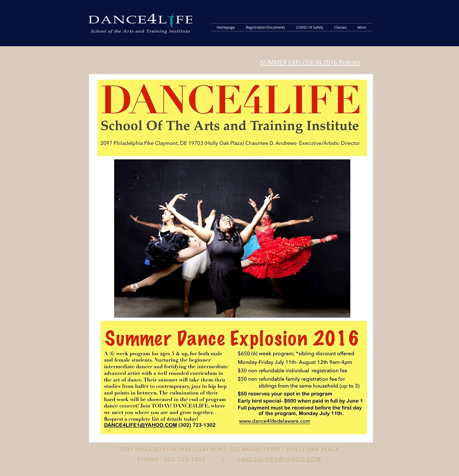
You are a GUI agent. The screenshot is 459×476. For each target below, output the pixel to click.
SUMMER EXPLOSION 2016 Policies (310, 62)
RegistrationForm (118, 62)
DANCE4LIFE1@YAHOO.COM (279, 459)
